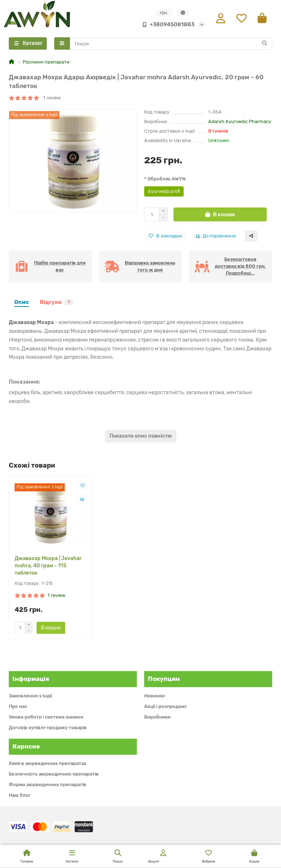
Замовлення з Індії (30, 696)
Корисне (26, 746)
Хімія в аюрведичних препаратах (48, 763)
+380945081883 (167, 24)
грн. (164, 13)
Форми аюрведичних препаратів (48, 785)
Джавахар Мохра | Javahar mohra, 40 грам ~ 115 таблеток (48, 566)
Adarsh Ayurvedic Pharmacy (240, 122)
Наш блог (20, 795)
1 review (35, 98)
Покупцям (164, 679)
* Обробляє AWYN (165, 179)
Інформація (31, 679)
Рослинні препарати (46, 62)
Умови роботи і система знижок (46, 717)
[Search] (171, 44)
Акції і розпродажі (165, 706)
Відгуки (56, 302)
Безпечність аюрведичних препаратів (54, 774)
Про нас (18, 706)
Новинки (154, 696)
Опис (22, 302)
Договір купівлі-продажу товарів (48, 728)
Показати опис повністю (141, 436)
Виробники (157, 717)
